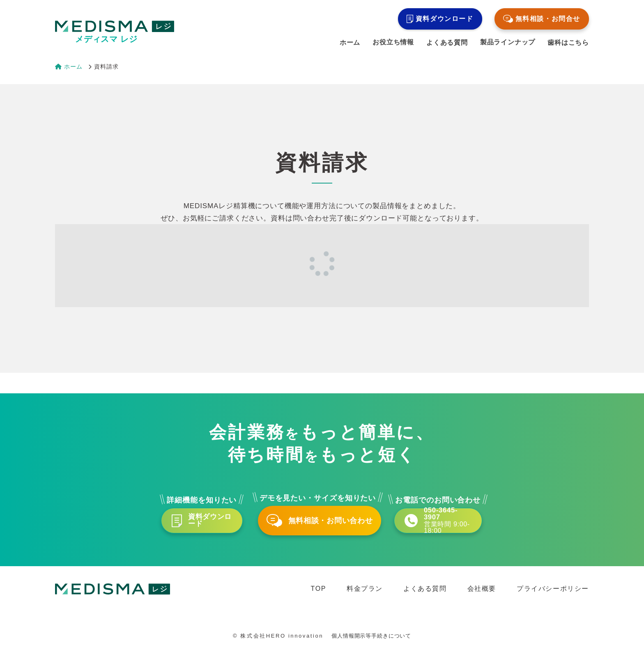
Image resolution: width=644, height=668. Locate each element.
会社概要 (482, 596)
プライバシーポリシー (553, 596)
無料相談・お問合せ (542, 19)
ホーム (350, 43)
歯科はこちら (568, 43)
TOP (319, 596)
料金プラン (365, 596)
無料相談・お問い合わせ (322, 524)
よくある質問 (447, 43)
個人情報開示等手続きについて (371, 644)
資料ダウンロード (440, 19)
